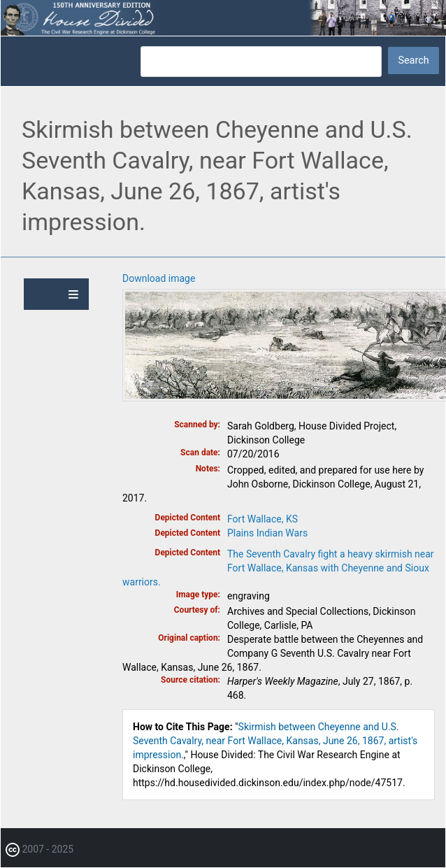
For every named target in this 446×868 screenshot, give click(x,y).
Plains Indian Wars (267, 533)
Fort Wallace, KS (262, 519)
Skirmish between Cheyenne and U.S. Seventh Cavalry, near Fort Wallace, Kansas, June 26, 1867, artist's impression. (275, 741)
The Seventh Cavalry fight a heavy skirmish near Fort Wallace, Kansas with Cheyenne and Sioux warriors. (278, 568)
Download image (159, 278)
